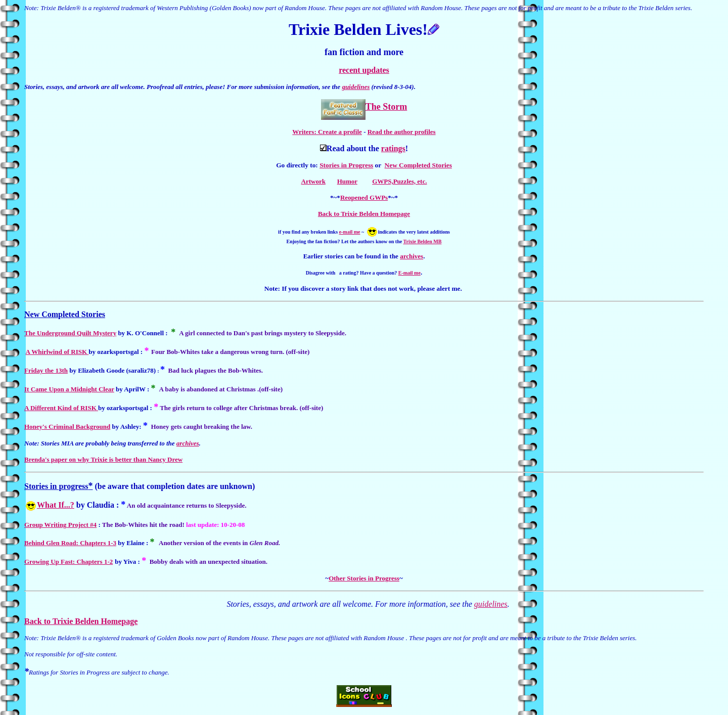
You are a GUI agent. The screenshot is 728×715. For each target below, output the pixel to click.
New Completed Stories (418, 165)
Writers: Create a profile (327, 132)
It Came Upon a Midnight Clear (69, 389)
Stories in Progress (346, 165)
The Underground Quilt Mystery (70, 333)
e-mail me (350, 232)
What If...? (56, 505)
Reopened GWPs (364, 197)
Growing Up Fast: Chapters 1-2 (69, 562)
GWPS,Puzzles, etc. (399, 181)
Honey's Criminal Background (67, 427)
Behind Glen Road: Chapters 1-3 (70, 543)
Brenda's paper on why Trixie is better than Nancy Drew (103, 459)
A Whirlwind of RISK (57, 352)
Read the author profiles (402, 132)
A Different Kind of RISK (61, 408)
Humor (347, 181)
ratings (393, 148)
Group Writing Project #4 (60, 525)
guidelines (356, 87)
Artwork (313, 181)
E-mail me (409, 273)
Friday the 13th (46, 370)
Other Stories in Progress (364, 578)
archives (412, 256)
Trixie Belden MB (423, 241)
